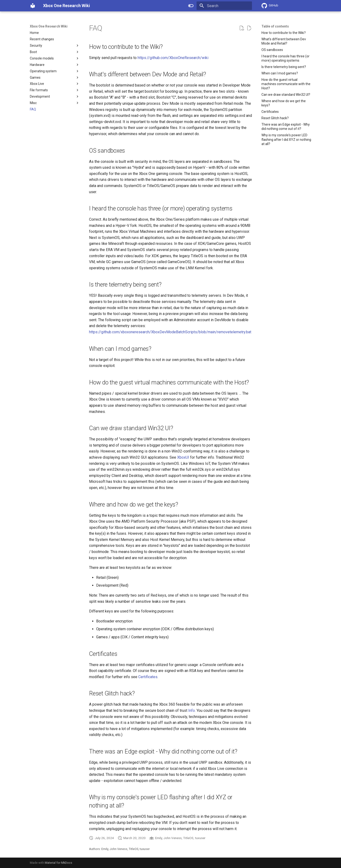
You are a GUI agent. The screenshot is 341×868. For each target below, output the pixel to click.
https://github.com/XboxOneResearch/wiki (173, 58)
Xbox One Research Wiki (49, 26)
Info (192, 710)
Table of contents (275, 26)
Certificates (148, 677)
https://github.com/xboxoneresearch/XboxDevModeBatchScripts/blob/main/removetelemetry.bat (170, 332)
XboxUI (183, 457)
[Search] (224, 6)
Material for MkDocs (58, 863)
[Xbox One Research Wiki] (33, 6)
